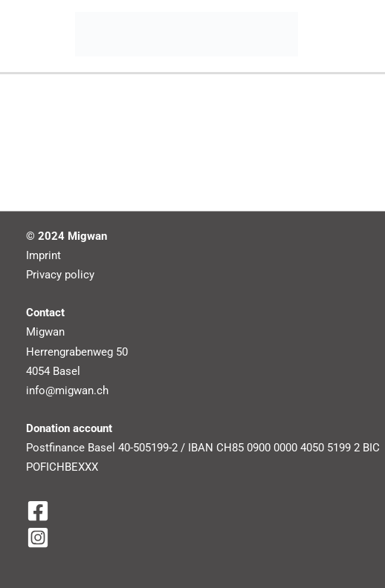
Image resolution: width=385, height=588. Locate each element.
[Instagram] (198, 538)
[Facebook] (198, 511)
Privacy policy (60, 275)
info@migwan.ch (67, 391)
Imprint (43, 255)
